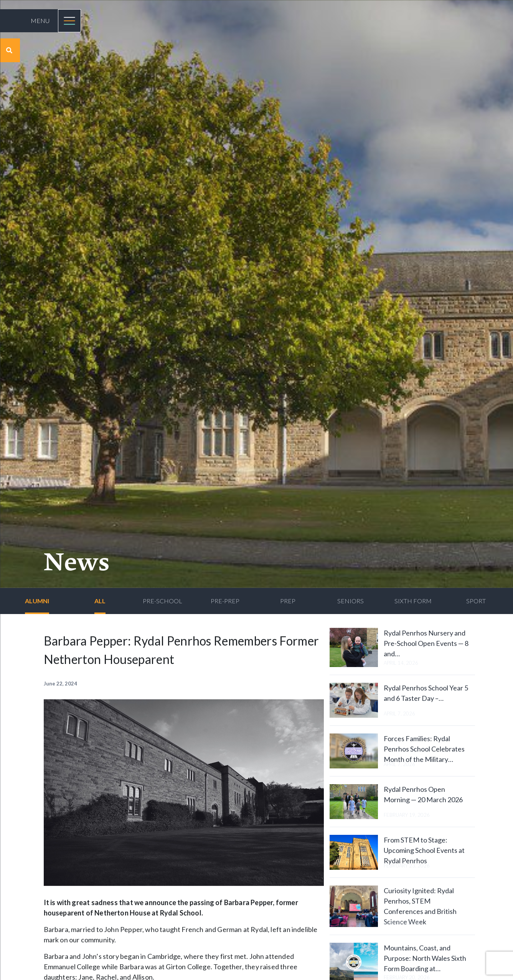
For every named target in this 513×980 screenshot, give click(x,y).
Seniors (351, 601)
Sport (476, 601)
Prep (288, 601)
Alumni (37, 601)
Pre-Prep (225, 601)
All (100, 601)
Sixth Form (413, 601)
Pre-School (162, 601)
